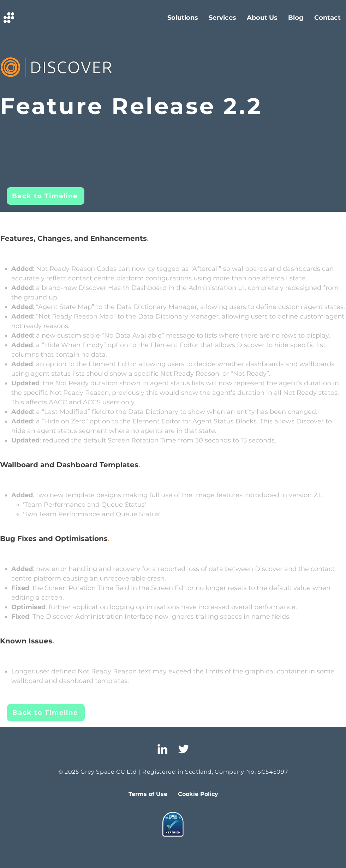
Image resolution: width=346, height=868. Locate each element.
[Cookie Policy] (198, 794)
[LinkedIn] (162, 749)
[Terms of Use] (148, 794)
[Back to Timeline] (46, 196)
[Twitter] (184, 749)
